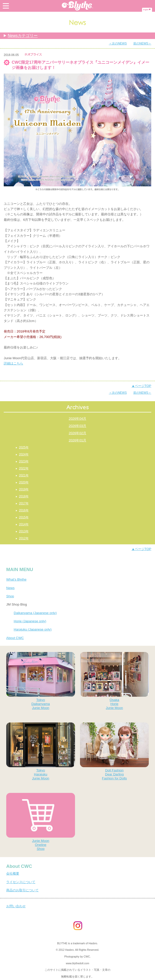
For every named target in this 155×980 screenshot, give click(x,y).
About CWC (15, 638)
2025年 (24, 447)
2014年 (24, 524)
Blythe (77, 6)
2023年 (24, 461)
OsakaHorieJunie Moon (114, 681)
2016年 (24, 510)
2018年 (24, 496)
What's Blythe (16, 579)
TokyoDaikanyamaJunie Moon (41, 681)
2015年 (24, 517)
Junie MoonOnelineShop (41, 822)
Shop (10, 596)
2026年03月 (77, 426)
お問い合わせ (16, 906)
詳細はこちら (13, 363)
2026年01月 (77, 440)
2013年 (24, 531)
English (146, 10)
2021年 (24, 475)
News (10, 588)
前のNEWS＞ (142, 43)
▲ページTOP (141, 386)
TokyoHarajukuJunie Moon (41, 751)
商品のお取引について (22, 890)
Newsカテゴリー (23, 36)
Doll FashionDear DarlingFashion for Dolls (114, 751)
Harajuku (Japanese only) (33, 629)
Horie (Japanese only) (30, 621)
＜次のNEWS (118, 43)
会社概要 (13, 873)
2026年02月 (77, 433)
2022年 (24, 468)
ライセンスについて (21, 882)
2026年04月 (77, 419)
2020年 (24, 482)
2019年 (24, 489)
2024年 (24, 454)
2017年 (24, 503)
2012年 (24, 538)
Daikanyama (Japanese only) (35, 613)
